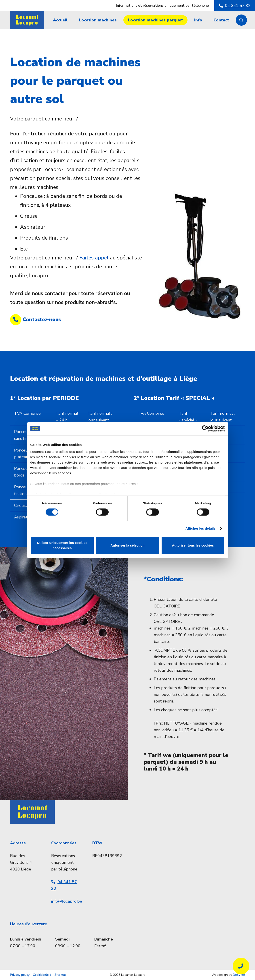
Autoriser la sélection (127, 545)
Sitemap (61, 975)
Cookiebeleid (42, 975)
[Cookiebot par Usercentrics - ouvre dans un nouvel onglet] (205, 429)
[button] (241, 20)
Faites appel (94, 258)
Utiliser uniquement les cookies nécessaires (62, 545)
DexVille (239, 975)
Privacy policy (20, 975)
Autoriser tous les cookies (193, 545)
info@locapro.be (67, 901)
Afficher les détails (201, 529)
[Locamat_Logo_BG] (27, 20)
